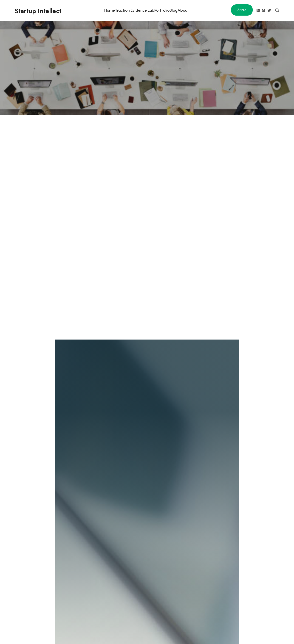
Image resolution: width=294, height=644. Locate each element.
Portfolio (162, 10)
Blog (174, 10)
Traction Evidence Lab (135, 10)
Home (110, 10)
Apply (242, 10)
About (183, 10)
